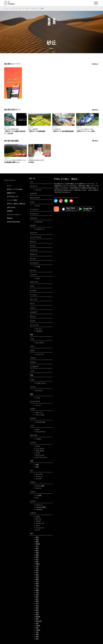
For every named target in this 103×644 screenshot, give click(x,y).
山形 (36, 566)
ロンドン (38, 488)
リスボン (38, 439)
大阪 (36, 623)
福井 (36, 557)
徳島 (36, 537)
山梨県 (37, 630)
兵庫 (36, 595)
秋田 (36, 551)
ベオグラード (39, 229)
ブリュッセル (39, 415)
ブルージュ (38, 413)
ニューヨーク (39, 449)
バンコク (38, 479)
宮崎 (36, 553)
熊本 (36, 562)
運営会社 (10, 218)
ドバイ (37, 206)
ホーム (7, 8)
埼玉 (36, 568)
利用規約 (10, 211)
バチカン (38, 521)
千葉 (36, 593)
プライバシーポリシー (14, 215)
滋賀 (36, 575)
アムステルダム (40, 422)
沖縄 (36, 586)
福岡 (36, 584)
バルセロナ (38, 509)
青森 (36, 579)
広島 (36, 606)
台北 (36, 467)
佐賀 (36, 540)
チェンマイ (38, 474)
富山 (36, 559)
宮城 (36, 577)
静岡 (36, 601)
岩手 (36, 573)
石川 (36, 604)
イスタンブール (40, 383)
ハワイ (37, 453)
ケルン (37, 429)
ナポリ (37, 517)
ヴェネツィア (39, 523)
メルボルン (38, 331)
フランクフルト (40, 432)
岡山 (36, 599)
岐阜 (36, 570)
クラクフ (38, 190)
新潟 (36, 610)
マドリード (38, 505)
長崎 (36, 634)
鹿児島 (37, 544)
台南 (36, 465)
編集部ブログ (11, 193)
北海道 (37, 626)
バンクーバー (39, 354)
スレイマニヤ (39, 343)
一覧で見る (95, 64)
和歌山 (37, 564)
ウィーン (38, 329)
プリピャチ (38, 222)
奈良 (36, 608)
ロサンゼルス (39, 451)
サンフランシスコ (40, 457)
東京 (36, 639)
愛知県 (37, 617)
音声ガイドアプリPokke (15, 189)
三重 (36, 632)
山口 (36, 546)
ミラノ (37, 526)
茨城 (36, 612)
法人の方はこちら (13, 197)
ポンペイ (38, 519)
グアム (37, 446)
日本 (20, 8)
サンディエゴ (39, 455)
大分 (36, 588)
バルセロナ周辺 (40, 507)
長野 (36, 615)
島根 (27, 8)
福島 (36, 555)
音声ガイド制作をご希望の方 (16, 204)
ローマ (37, 530)
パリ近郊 (38, 495)
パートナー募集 (12, 200)
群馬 (36, 619)
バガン (37, 278)
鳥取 (36, 542)
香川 (36, 581)
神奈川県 (38, 621)
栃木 (36, 597)
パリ (36, 498)
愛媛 (36, 590)
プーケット (38, 476)
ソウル (37, 398)
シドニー (38, 405)
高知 (36, 548)
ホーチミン (38, 391)
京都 (36, 628)
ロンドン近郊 (39, 486)
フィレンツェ (39, 528)
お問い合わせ (11, 207)
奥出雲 (35, 8)
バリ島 (37, 267)
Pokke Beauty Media (13, 222)
